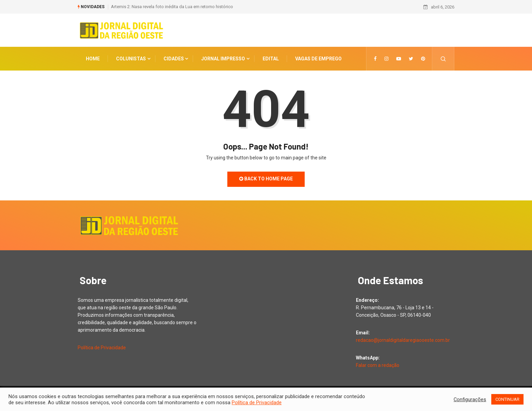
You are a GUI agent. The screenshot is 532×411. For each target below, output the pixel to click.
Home (93, 59)
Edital (271, 59)
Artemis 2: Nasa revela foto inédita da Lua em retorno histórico (172, 7)
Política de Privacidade (102, 348)
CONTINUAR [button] (507, 399)
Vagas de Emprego (318, 59)
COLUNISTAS (131, 59)
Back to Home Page (266, 179)
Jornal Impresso (223, 59)
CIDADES (174, 59)
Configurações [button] (470, 399)
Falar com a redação (378, 365)
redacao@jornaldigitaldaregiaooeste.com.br (403, 340)
